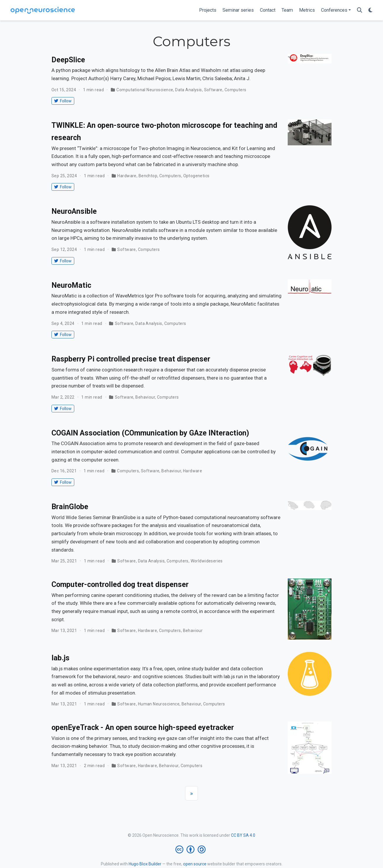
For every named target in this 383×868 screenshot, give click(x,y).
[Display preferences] (370, 10)
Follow (63, 101)
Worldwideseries (207, 561)
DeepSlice (68, 60)
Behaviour (145, 397)
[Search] (360, 10)
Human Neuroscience (159, 704)
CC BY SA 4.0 (243, 835)
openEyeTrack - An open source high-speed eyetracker (143, 727)
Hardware (127, 176)
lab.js (61, 658)
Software (213, 90)
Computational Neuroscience (145, 90)
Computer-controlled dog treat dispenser (120, 584)
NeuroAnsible (74, 211)
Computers (236, 90)
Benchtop (148, 176)
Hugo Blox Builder (145, 864)
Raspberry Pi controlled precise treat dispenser (131, 359)
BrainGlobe (70, 507)
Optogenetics (196, 176)
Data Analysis (188, 90)
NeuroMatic (71, 285)
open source (195, 864)
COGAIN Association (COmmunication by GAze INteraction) (150, 433)
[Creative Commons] (192, 850)
